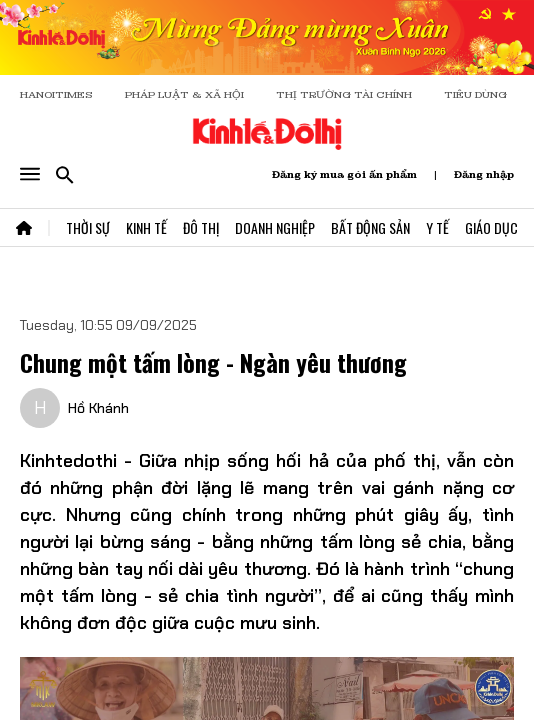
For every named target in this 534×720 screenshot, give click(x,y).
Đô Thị (201, 227)
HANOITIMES (56, 94)
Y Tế (437, 227)
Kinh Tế (146, 227)
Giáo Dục (491, 227)
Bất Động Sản (370, 227)
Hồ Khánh (98, 408)
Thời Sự (88, 227)
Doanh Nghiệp (275, 227)
